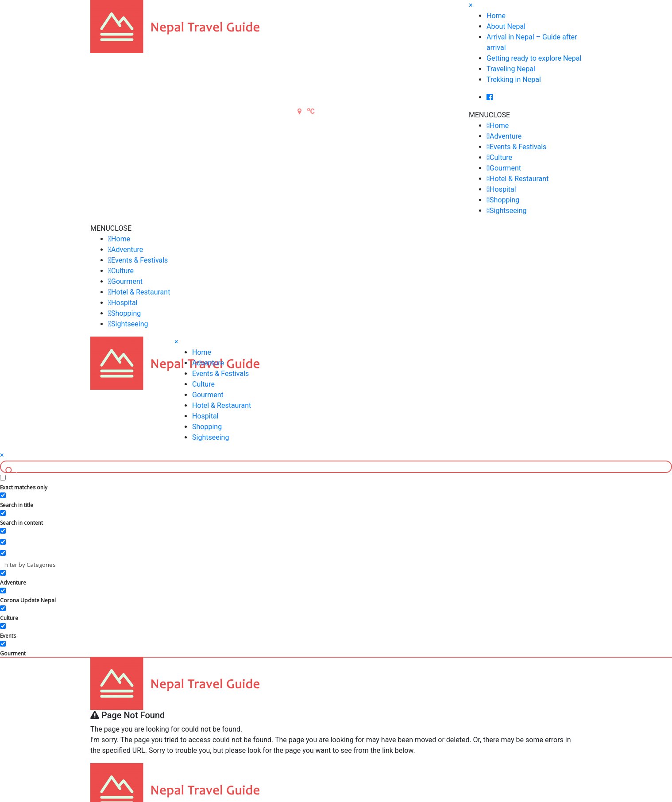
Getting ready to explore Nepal (534, 58)
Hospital (503, 189)
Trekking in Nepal (514, 79)
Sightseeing (508, 211)
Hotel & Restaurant (519, 179)
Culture (501, 157)
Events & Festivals (518, 147)
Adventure (506, 136)
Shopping (504, 200)
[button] (489, 115)
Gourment (505, 168)
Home (496, 16)
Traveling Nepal (511, 69)
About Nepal (506, 26)
